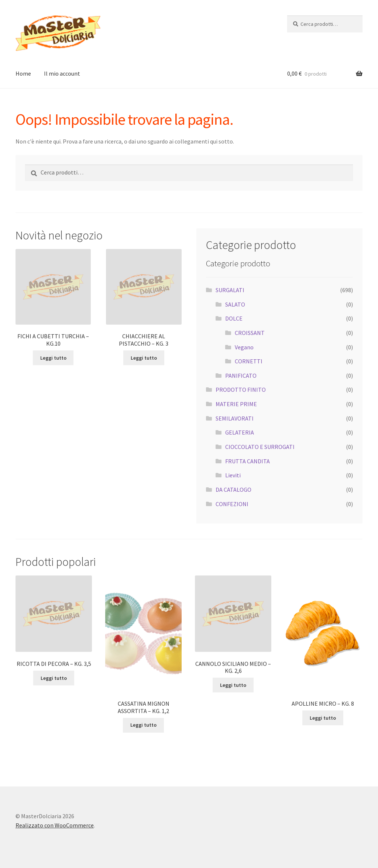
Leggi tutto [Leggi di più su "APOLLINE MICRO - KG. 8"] (323, 718)
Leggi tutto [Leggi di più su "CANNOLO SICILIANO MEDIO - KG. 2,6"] (233, 685)
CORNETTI (249, 361)
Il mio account (62, 73)
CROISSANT (250, 333)
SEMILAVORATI (235, 418)
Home (23, 73)
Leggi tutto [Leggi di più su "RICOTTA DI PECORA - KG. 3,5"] (54, 678)
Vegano (244, 347)
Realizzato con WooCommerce (55, 825)
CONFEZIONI (232, 504)
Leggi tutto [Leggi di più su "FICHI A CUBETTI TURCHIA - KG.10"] (53, 358)
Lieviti (233, 475)
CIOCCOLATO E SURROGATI (260, 447)
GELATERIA (240, 432)
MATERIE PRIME (236, 404)
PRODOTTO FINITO (241, 390)
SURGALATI (230, 290)
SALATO (235, 304)
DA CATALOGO (233, 490)
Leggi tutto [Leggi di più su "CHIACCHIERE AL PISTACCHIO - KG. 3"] (144, 358)
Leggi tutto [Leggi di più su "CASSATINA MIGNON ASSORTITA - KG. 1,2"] (143, 725)
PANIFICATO (241, 376)
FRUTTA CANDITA (248, 461)
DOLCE (234, 318)
